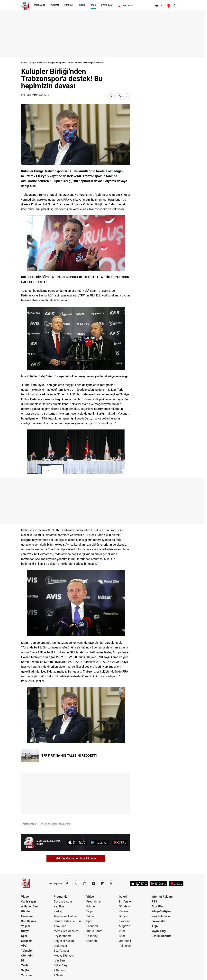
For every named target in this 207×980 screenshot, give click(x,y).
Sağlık (25, 970)
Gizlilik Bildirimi (162, 936)
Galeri (123, 897)
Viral (24, 946)
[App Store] (77, 842)
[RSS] (111, 884)
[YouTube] (93, 884)
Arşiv (155, 926)
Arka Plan (60, 926)
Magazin (27, 941)
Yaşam (26, 926)
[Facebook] (67, 884)
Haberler (25, 63)
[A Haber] (25, 6)
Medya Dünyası (64, 956)
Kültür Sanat (94, 931)
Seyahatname (63, 936)
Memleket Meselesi (66, 931)
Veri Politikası (161, 916)
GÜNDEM (55, 5)
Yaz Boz (59, 906)
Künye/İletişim (161, 911)
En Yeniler (125, 901)
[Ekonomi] (145, 6)
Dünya (25, 931)
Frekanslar (158, 921)
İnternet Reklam (162, 897)
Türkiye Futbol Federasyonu (57, 195)
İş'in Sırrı (59, 960)
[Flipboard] (102, 884)
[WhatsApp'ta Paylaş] (119, 97)
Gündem (27, 911)
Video (25, 897)
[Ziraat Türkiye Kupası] (169, 6)
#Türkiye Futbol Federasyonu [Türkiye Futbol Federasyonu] (56, 824)
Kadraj (58, 911)
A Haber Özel (30, 906)
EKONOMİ (69, 5)
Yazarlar (27, 975)
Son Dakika (29, 921)
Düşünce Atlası (63, 901)
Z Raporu (60, 970)
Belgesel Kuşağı (64, 941)
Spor (24, 936)
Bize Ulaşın (159, 906)
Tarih (24, 965)
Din (23, 960)
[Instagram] (85, 884)
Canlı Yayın (28, 901)
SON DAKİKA (39, 5)
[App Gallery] (120, 842)
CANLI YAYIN (126, 5)
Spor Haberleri (38, 63)
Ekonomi (27, 916)
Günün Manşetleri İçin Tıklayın (76, 858)
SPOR (93, 5)
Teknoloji (27, 951)
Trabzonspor (29, 195)
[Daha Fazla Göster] (127, 97)
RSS (154, 901)
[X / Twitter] (76, 884)
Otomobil (27, 956)
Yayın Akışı (159, 931)
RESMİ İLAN (107, 5)
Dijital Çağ (60, 965)
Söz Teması (61, 951)
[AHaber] (160, 6)
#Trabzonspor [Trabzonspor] (30, 824)
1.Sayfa (59, 975)
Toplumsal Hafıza (65, 916)
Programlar (61, 897)
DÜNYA (82, 5)
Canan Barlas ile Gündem (70, 921)
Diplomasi (60, 946)
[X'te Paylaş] (111, 97)
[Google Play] (99, 842)
